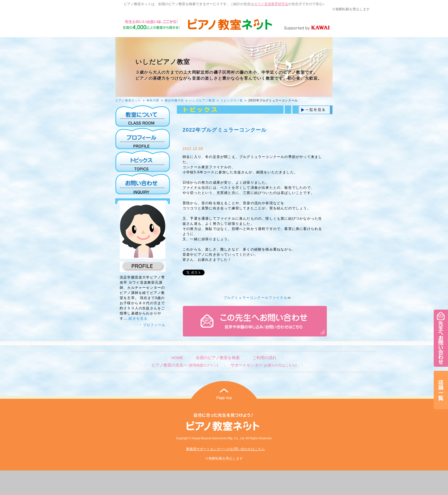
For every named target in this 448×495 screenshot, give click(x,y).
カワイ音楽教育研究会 (271, 4)
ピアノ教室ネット (128, 100)
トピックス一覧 (232, 100)
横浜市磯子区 (174, 100)
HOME (177, 358)
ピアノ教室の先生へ (185, 365)
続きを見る (138, 318)
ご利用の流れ (265, 358)
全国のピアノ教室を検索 (218, 358)
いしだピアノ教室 (202, 100)
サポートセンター (263, 365)
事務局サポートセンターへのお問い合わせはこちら (225, 449)
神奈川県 (153, 100)
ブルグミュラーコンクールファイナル (255, 298)
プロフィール (153, 325)
